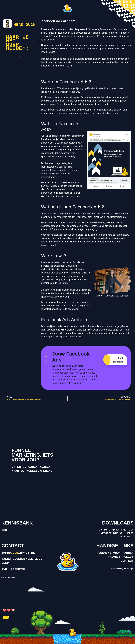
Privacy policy (121, 557)
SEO (4, 530)
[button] (33, 43)
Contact (127, 561)
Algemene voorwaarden (115, 553)
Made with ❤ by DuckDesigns (122, 569)
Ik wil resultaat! (113, 360)
